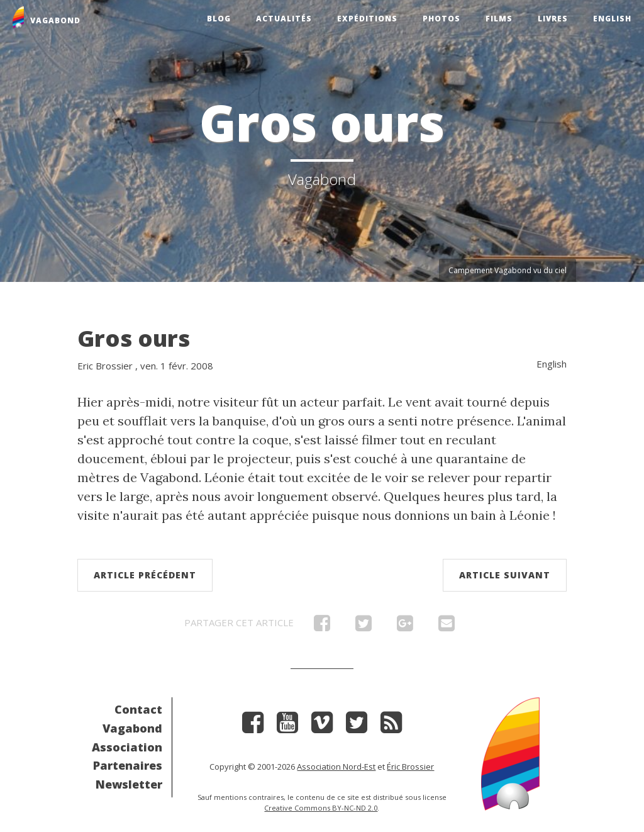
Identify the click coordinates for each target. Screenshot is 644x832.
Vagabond (132, 728)
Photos (441, 19)
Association (127, 747)
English (612, 19)
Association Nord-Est (336, 767)
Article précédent (145, 575)
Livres (553, 19)
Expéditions (367, 19)
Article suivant (505, 575)
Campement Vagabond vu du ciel (508, 270)
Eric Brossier (105, 366)
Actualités (284, 19)
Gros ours (134, 338)
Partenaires (128, 765)
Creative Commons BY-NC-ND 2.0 (321, 808)
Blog (219, 19)
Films (499, 19)
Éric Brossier (410, 767)
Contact (138, 709)
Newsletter (129, 784)
